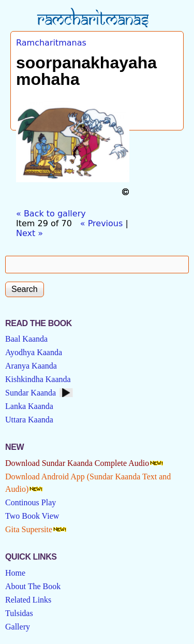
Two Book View (32, 516)
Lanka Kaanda (29, 406)
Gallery (18, 627)
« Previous (102, 223)
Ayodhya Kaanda (34, 352)
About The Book (33, 586)
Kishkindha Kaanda (38, 379)
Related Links (28, 600)
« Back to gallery (51, 214)
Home (15, 573)
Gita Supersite (29, 529)
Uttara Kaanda (29, 420)
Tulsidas (19, 613)
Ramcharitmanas (51, 43)
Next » (29, 233)
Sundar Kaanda (31, 393)
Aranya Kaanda (31, 366)
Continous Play (31, 502)
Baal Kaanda (26, 339)
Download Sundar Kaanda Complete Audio (77, 463)
